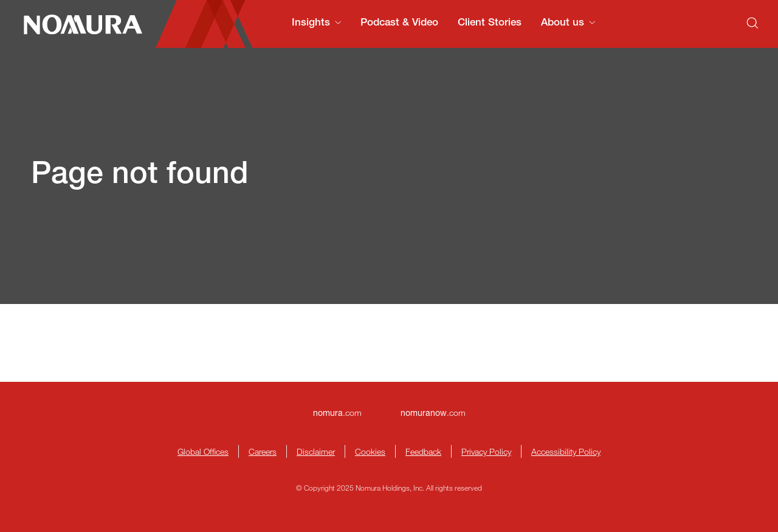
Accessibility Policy (566, 451)
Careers (263, 451)
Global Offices (203, 451)
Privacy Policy (486, 451)
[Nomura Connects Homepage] (78, 24)
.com (337, 413)
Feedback (423, 451)
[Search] (752, 23)
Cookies (370, 451)
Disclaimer (316, 451)
